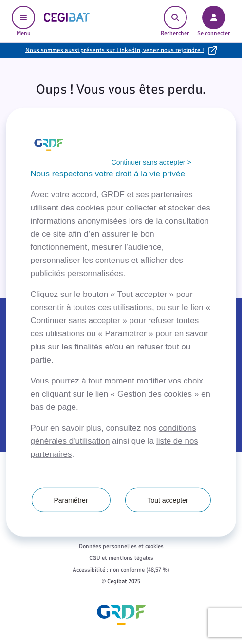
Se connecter (214, 21)
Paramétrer (71, 500)
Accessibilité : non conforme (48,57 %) (121, 570)
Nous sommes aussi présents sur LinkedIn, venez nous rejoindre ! (115, 50)
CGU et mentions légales (121, 558)
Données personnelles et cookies (121, 546)
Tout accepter (168, 500)
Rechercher (175, 21)
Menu (23, 21)
